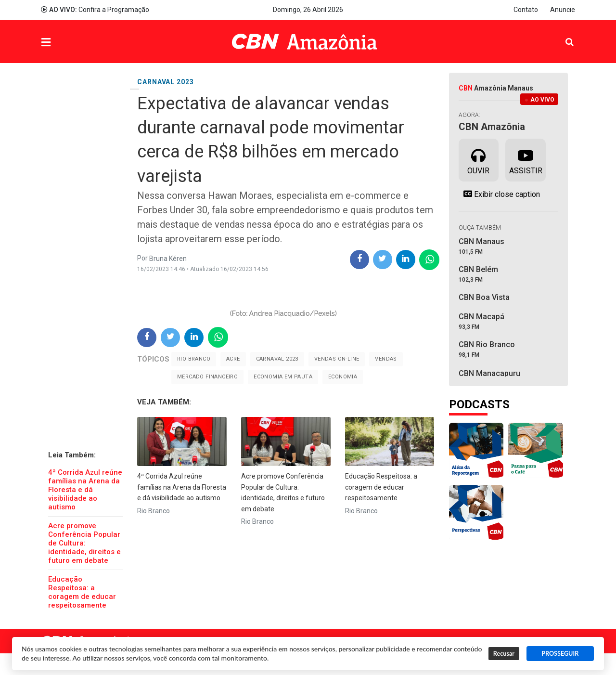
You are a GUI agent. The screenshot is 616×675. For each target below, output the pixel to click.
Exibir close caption (499, 194)
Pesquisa (562, 34)
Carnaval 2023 (277, 359)
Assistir (526, 159)
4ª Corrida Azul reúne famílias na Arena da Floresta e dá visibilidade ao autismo (85, 490)
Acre (233, 359)
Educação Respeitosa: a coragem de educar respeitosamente (82, 592)
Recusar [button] (504, 654)
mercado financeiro (207, 377)
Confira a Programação (95, 10)
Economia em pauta (283, 377)
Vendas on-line (337, 359)
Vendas (386, 359)
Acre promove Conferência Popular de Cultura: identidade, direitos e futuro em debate (84, 543)
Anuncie (563, 10)
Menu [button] (65, 43)
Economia (343, 377)
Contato (526, 10)
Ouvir (478, 159)
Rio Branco (194, 359)
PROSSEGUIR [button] (560, 654)
